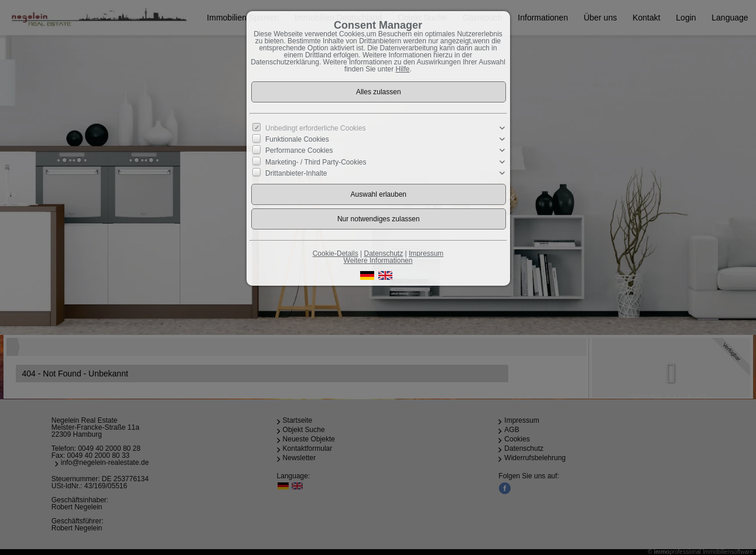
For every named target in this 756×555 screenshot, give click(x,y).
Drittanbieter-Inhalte (296, 173)
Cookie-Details (336, 253)
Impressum (426, 253)
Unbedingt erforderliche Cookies (315, 128)
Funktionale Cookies (297, 139)
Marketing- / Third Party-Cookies (316, 162)
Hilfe (403, 69)
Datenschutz (383, 253)
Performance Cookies (299, 150)
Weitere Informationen (378, 261)
